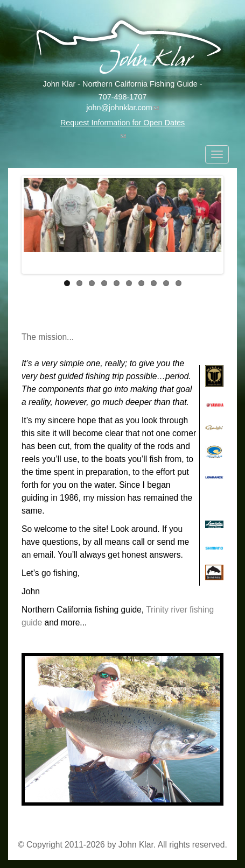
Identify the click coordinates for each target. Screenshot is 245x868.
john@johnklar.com (122, 108)
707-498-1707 (123, 97)
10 (178, 283)
